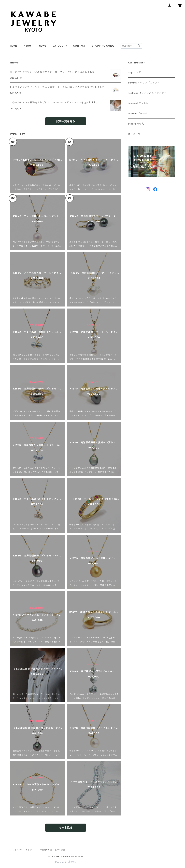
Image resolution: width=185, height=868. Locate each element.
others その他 (136, 124)
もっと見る (66, 828)
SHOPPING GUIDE (103, 46)
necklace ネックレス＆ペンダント (147, 93)
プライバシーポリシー (23, 850)
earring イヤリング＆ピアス (144, 83)
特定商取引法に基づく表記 (53, 850)
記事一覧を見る (66, 121)
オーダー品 (134, 134)
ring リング (134, 72)
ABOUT (28, 46)
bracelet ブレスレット (141, 103)
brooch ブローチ (138, 113)
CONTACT (79, 46)
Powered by (66, 862)
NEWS (43, 46)
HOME (14, 46)
